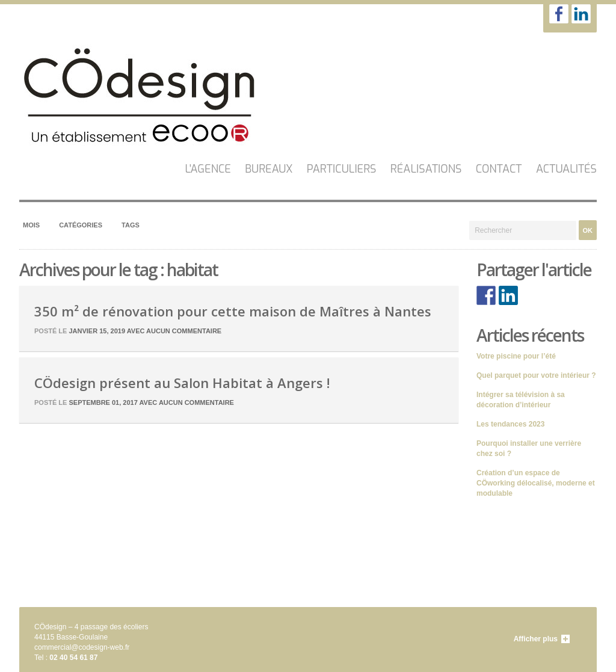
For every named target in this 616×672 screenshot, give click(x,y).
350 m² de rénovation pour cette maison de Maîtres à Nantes (233, 311)
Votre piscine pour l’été (516, 356)
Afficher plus (536, 639)
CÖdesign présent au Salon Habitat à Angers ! (182, 383)
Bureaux (269, 169)
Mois (31, 225)
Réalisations (426, 169)
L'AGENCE (208, 169)
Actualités (566, 169)
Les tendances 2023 (510, 424)
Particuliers (342, 169)
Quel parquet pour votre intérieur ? (536, 375)
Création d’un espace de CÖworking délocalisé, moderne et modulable (536, 483)
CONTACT (499, 169)
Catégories (81, 225)
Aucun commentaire (184, 331)
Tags (131, 225)
